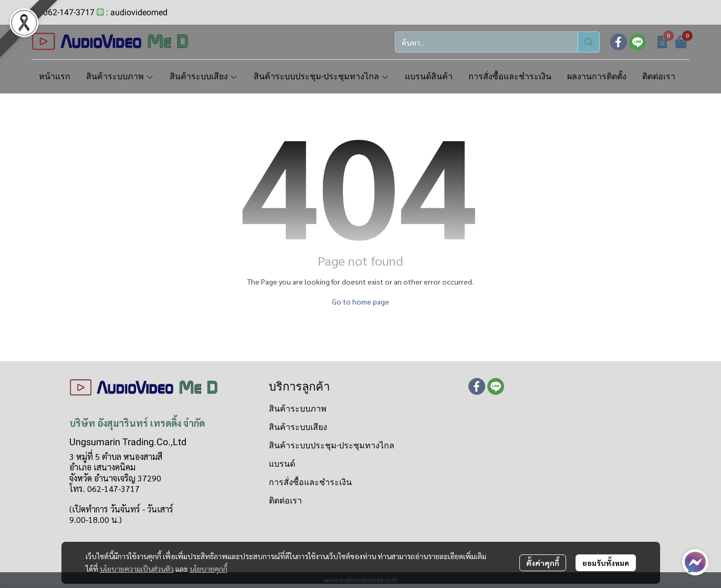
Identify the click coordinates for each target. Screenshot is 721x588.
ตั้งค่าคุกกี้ (543, 563)
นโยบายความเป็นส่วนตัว (137, 569)
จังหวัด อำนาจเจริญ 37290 (115, 478)
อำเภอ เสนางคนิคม (102, 467)
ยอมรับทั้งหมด (606, 563)
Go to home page (360, 301)
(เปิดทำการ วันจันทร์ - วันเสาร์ (121, 509)
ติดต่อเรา (285, 501)
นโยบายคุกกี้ (208, 569)
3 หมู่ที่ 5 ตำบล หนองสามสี (116, 456)
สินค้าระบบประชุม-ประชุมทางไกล (332, 445)
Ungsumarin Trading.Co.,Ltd (128, 442)
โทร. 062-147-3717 (105, 489)
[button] (497, 42)
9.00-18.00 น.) (96, 519)
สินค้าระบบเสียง (298, 427)
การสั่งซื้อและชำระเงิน (310, 482)
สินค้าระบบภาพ (298, 409)
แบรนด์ (282, 464)
